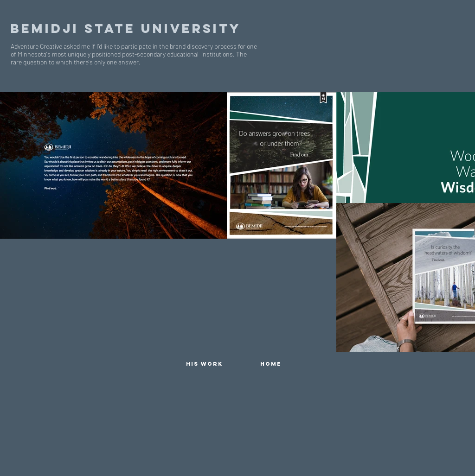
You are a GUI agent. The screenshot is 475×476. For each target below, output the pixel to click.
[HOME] (271, 364)
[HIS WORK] (204, 364)
